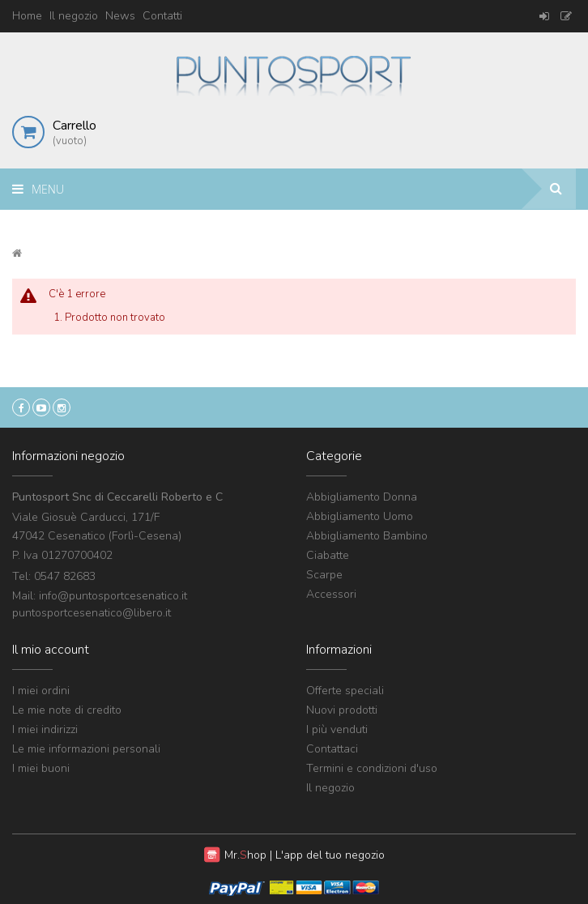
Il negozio (74, 16)
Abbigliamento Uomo (360, 516)
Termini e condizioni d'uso (372, 768)
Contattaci (332, 749)
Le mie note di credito (67, 710)
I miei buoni (41, 768)
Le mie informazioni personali (86, 749)
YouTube (41, 407)
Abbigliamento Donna (362, 497)
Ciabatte (328, 555)
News (120, 16)
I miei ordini (41, 691)
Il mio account (51, 650)
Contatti (162, 16)
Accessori (331, 594)
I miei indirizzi (45, 729)
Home (27, 16)
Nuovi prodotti (342, 710)
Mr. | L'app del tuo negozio (305, 855)
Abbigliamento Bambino (367, 536)
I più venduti (337, 729)
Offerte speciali (345, 691)
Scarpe (324, 575)
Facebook (21, 407)
